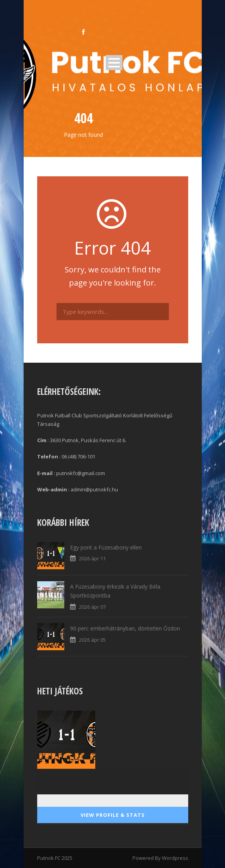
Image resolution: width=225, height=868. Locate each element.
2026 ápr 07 (92, 607)
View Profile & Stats (113, 815)
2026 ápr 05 (92, 640)
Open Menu (114, 63)
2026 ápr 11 (92, 558)
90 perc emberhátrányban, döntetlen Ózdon (125, 628)
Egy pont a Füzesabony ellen (106, 547)
